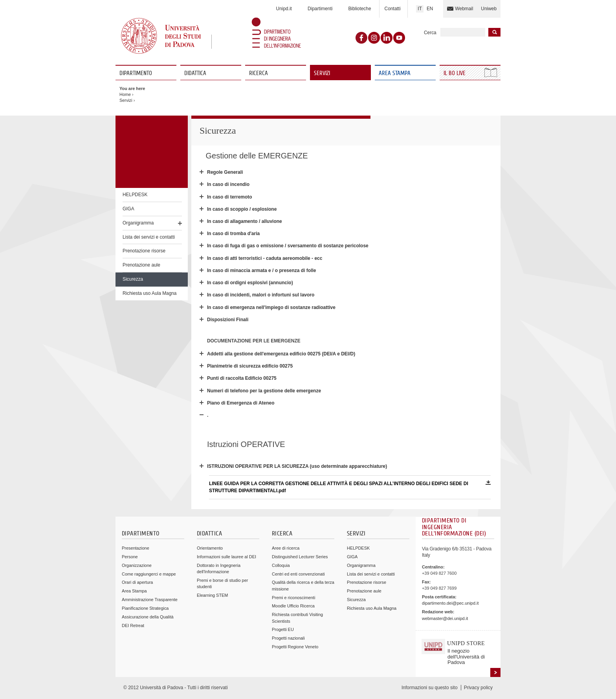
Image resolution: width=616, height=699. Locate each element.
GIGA (128, 209)
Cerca (430, 33)
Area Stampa (395, 73)
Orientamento (210, 548)
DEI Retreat (133, 625)
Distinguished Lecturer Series (300, 557)
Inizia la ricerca (494, 32)
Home (125, 94)
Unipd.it (284, 9)
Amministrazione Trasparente (150, 600)
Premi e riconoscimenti (293, 598)
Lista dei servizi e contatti (149, 237)
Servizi (322, 73)
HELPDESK (135, 195)
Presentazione (136, 548)
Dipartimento (136, 73)
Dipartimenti (320, 9)
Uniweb (489, 9)
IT (420, 9)
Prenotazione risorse (144, 251)
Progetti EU (283, 629)
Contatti (393, 9)
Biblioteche (359, 9)
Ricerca (258, 73)
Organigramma (138, 223)
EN (430, 9)
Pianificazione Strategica (145, 608)
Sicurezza (133, 279)
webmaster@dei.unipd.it (445, 618)
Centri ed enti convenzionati (298, 574)
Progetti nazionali (288, 638)
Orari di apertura (137, 582)
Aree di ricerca (286, 548)
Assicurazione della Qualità (148, 617)
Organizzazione (137, 565)
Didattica (195, 73)
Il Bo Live (455, 73)
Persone (130, 557)
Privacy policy (478, 688)
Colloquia (281, 565)
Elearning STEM (212, 595)
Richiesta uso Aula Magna (150, 293)
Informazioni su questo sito (430, 688)
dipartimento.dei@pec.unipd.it (450, 603)
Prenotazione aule (141, 265)
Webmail (464, 9)
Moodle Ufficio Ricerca (293, 606)
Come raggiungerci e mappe (149, 574)
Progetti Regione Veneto (295, 647)
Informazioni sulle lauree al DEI (226, 557)
